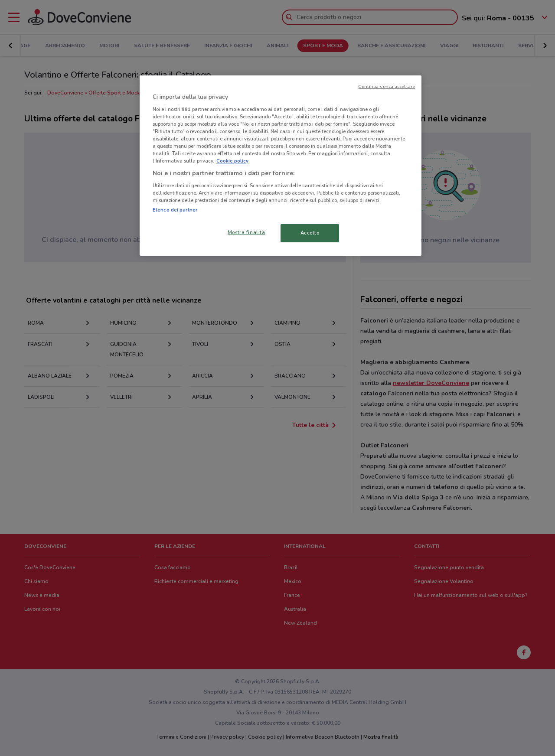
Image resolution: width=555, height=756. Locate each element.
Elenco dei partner (175, 210)
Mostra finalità (246, 232)
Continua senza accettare (387, 86)
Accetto (310, 233)
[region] (281, 166)
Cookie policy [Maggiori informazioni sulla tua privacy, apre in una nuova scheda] (232, 161)
